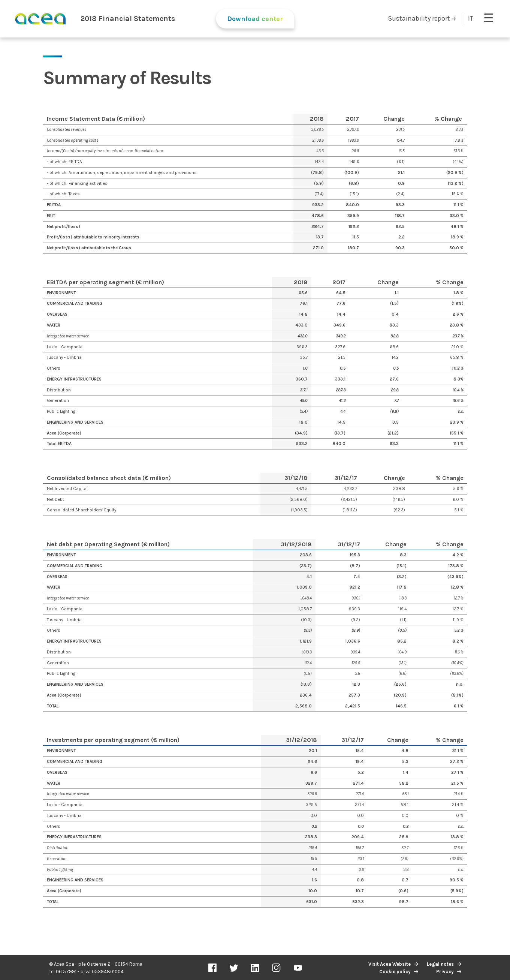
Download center (255, 19)
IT (471, 18)
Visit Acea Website (390, 964)
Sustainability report (422, 18)
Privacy (445, 972)
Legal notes (440, 964)
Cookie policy (395, 972)
